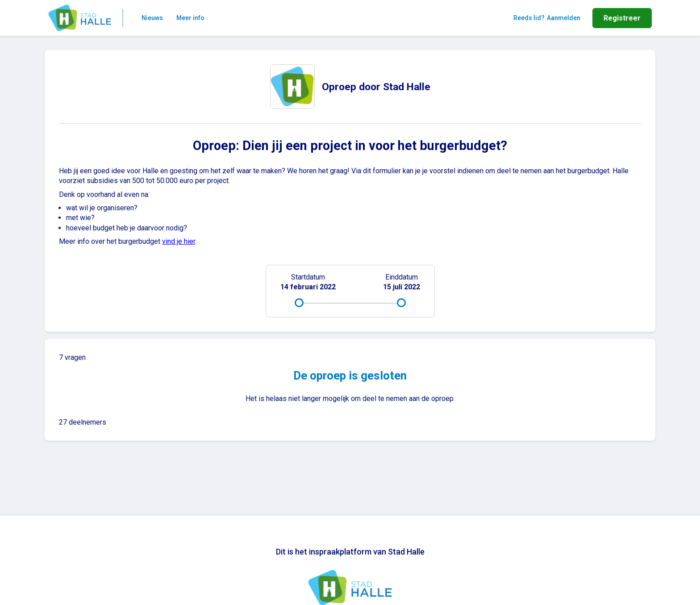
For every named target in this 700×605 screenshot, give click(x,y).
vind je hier (179, 241)
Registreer (622, 18)
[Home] (80, 18)
